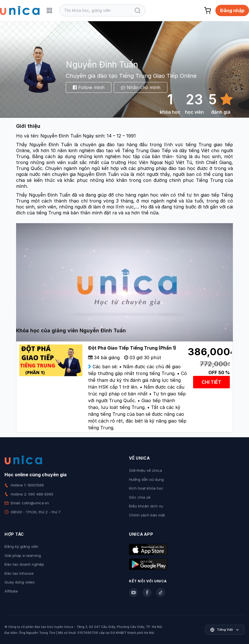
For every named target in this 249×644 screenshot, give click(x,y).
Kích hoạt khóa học (146, 488)
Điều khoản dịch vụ (146, 506)
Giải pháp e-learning (23, 555)
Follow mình (89, 87)
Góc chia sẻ (140, 497)
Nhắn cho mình (141, 87)
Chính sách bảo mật (147, 515)
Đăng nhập (232, 10)
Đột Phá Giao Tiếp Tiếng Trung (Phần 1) (132, 348)
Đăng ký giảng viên (21, 546)
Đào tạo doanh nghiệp (24, 564)
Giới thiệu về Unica (146, 470)
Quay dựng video (20, 582)
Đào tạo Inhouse (19, 573)
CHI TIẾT (211, 382)
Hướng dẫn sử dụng (146, 479)
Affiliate (11, 591)
